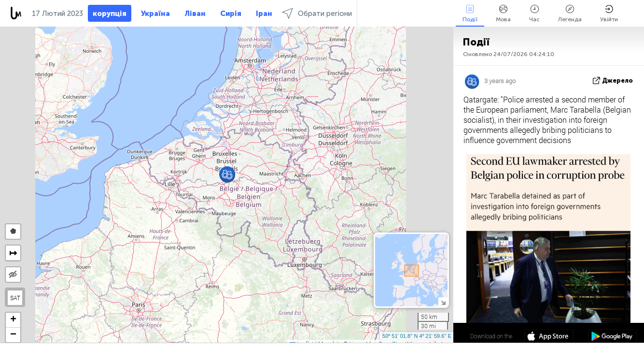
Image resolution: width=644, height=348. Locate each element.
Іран (264, 14)
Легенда (570, 14)
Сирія (231, 14)
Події (470, 14)
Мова (503, 14)
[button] (227, 174)
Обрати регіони (317, 13)
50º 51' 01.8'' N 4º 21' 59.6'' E (417, 336)
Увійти (609, 14)
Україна (155, 14)
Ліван (195, 14)
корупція (110, 14)
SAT (15, 298)
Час (534, 14)
